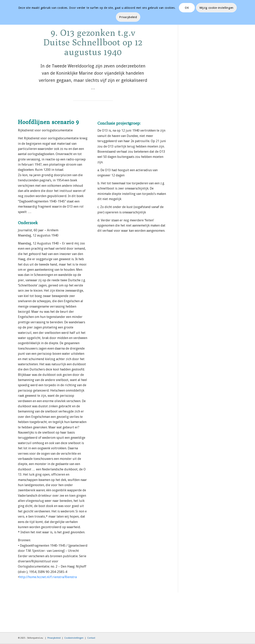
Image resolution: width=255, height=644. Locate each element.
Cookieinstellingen (74, 638)
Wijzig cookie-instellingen (216, 8)
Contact (91, 638)
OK (187, 8)
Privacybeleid (54, 638)
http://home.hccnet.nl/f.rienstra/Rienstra (48, 577)
